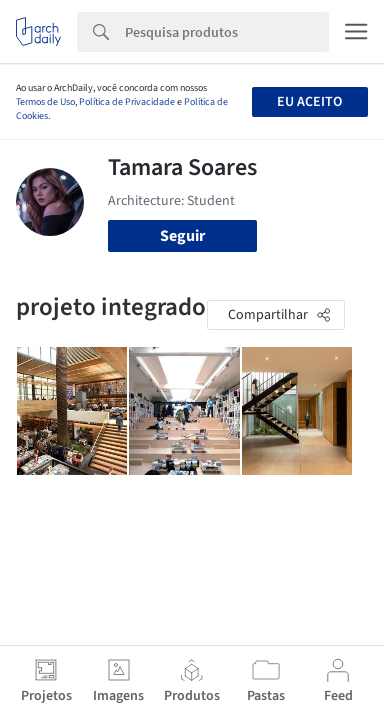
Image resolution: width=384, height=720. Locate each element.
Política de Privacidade (127, 102)
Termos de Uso (45, 102)
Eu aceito (309, 102)
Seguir (182, 236)
